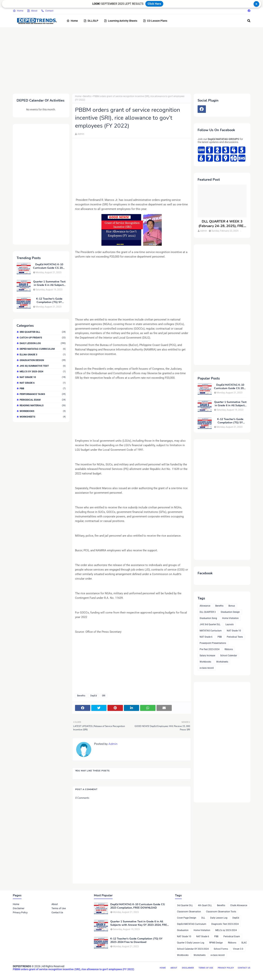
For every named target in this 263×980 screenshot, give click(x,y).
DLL (203, 918)
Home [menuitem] (72, 21)
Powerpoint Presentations (213, 643)
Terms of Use (59, 908)
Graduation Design (43, 360)
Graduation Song (208, 618)
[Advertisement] (126, 60)
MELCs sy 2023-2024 (43, 371)
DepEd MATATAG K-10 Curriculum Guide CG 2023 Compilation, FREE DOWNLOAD (49, 266)
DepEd (94, 696)
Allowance (205, 606)
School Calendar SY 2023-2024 (193, 949)
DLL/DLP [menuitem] (91, 21)
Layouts (230, 624)
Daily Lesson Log (43, 343)
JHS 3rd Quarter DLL (210, 624)
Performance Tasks (43, 394)
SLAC (244, 943)
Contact (47, 11)
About (32, 11)
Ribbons (229, 649)
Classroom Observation (189, 912)
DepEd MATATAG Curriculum (43, 349)
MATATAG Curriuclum (211, 631)
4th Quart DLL (205, 905)
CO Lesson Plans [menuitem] (155, 21)
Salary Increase (207, 656)
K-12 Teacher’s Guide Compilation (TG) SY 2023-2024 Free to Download (49, 301)
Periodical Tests (235, 637)
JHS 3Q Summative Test (43, 366)
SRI (104, 696)
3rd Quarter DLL (43, 332)
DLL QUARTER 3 (208, 612)
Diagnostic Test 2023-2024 (225, 924)
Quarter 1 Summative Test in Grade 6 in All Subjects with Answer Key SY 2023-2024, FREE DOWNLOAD (49, 283)
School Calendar (229, 656)
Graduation (183, 930)
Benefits (87, 96)
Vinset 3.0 (238, 949)
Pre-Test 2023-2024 (210, 649)
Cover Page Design (187, 918)
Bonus (232, 606)
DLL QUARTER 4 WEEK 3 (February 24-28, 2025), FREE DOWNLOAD (222, 224)
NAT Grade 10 (43, 377)
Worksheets (43, 417)
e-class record (207, 668)
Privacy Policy (20, 912)
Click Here (154, 4)
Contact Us (57, 912)
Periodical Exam (43, 400)
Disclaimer (19, 908)
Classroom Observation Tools (221, 912)
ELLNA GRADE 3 (43, 355)
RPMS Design (216, 943)
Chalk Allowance (239, 905)
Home (18, 11)
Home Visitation (230, 618)
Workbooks (43, 411)
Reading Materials (43, 405)
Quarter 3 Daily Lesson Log (191, 943)
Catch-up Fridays (43, 338)
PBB (43, 388)
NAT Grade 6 (43, 383)
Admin (81, 134)
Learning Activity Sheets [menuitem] (121, 21)
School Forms (221, 949)
